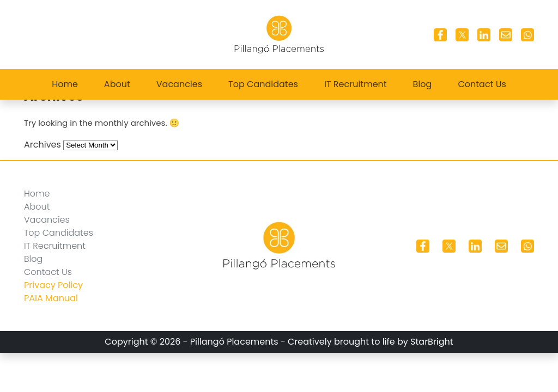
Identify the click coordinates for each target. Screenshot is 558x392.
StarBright (432, 342)
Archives (43, 145)
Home (65, 84)
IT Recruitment (356, 84)
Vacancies (179, 84)
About (117, 84)
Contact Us (482, 84)
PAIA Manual (51, 298)
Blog (423, 84)
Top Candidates (263, 84)
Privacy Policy (53, 285)
